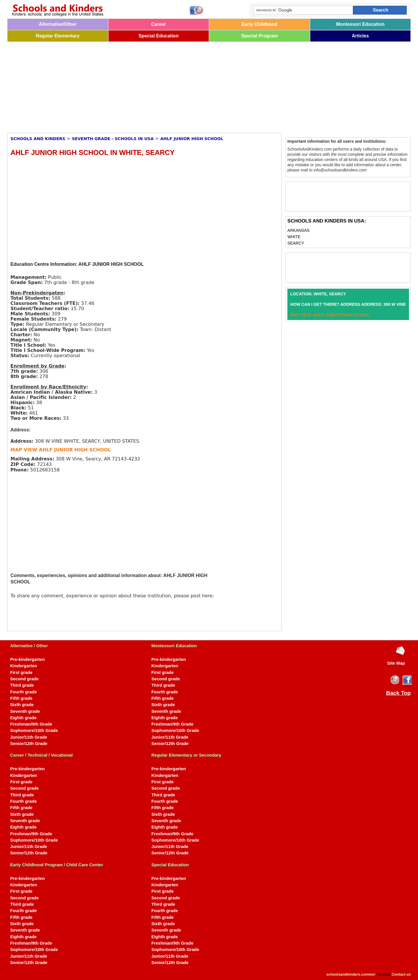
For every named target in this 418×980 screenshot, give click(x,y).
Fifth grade (21, 698)
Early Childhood (259, 24)
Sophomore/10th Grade (34, 731)
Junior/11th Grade (29, 737)
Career (159, 24)
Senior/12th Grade (29, 744)
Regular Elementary (58, 36)
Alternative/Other (58, 24)
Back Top (398, 693)
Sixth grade (22, 705)
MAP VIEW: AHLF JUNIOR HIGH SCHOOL (330, 315)
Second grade (24, 679)
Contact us (401, 974)
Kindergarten (24, 666)
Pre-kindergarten (27, 659)
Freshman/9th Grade (31, 724)
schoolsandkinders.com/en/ (351, 974)
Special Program (260, 36)
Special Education (158, 36)
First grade (21, 672)
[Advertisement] (181, 85)
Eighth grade (23, 718)
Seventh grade (25, 711)
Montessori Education (360, 24)
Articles (360, 36)
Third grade (22, 685)
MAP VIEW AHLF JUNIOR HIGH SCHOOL (61, 450)
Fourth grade (24, 692)
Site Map (396, 663)
